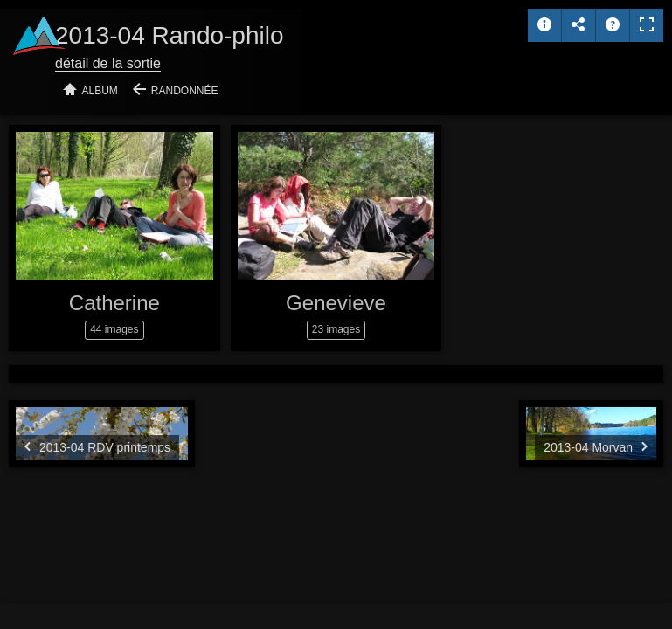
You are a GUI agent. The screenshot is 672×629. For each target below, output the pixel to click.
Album (100, 91)
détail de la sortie (108, 63)
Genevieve (336, 303)
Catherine (114, 303)
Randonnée (185, 91)
